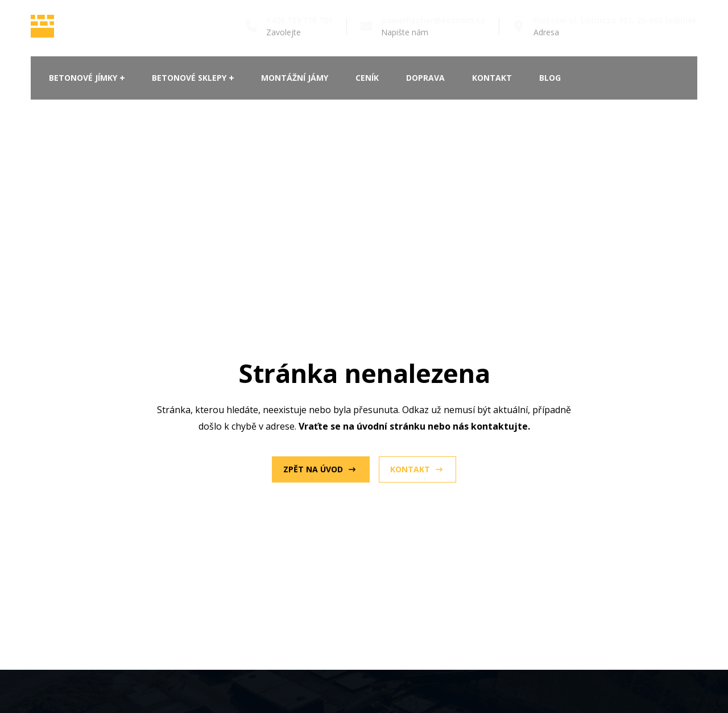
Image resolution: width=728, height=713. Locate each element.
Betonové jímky (83, 78)
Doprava (425, 78)
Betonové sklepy (189, 78)
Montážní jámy (295, 78)
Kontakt (492, 78)
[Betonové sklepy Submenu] (230, 78)
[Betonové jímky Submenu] (121, 78)
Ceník (367, 78)
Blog (550, 78)
